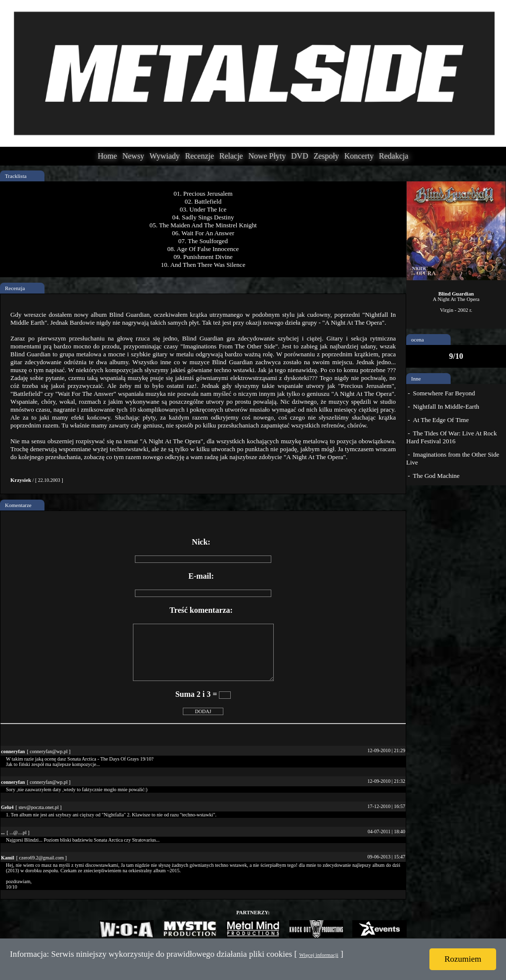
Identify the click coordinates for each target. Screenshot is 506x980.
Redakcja (394, 156)
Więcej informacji (318, 955)
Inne (416, 379)
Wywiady (165, 156)
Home (107, 156)
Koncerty (359, 156)
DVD (300, 156)
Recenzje (199, 156)
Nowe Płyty (267, 156)
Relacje (231, 156)
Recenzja (15, 288)
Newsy (133, 156)
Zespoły (326, 156)
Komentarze (18, 505)
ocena (418, 340)
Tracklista (16, 176)
